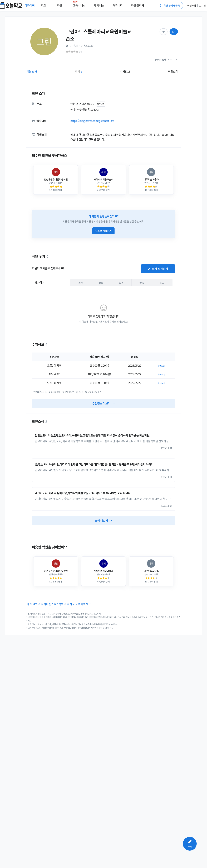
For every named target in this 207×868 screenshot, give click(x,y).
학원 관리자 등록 (172, 6)
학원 (59, 5)
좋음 (142, 283)
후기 (78, 71)
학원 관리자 (137, 5)
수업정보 (125, 71)
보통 (121, 283)
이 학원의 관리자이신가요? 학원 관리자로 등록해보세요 (59, 604)
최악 (81, 283)
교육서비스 (79, 5)
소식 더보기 (103, 520)
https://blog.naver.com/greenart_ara (92, 121)
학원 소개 (32, 71)
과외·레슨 (99, 5)
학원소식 (173, 71)
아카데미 (30, 5)
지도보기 (101, 104)
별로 (101, 283)
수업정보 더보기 (104, 403)
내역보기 (161, 366)
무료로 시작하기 (103, 231)
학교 (43, 5)
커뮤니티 (118, 5)
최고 (162, 283)
